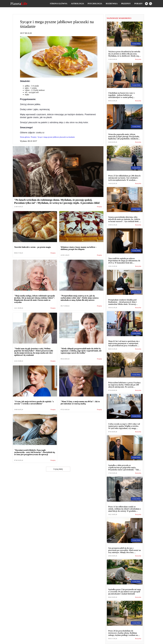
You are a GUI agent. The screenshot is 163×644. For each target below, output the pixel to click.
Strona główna (58, 4)
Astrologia (77, 4)
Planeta (19, 4)
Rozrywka (112, 4)
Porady (138, 4)
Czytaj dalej (58, 469)
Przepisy (126, 4)
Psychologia (95, 4)
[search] (151, 4)
